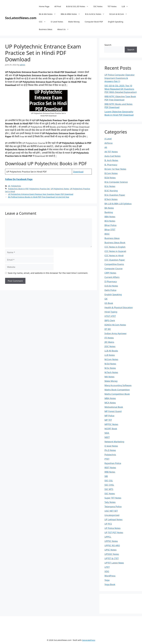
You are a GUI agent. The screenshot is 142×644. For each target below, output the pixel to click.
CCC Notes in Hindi (114, 255)
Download (78, 172)
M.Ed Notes (110, 364)
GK (106, 299)
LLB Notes (110, 355)
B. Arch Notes (111, 160)
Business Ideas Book (115, 243)
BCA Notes (110, 221)
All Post (58, 6)
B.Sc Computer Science (116, 182)
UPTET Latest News (114, 563)
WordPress (110, 576)
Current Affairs (112, 277)
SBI (106, 476)
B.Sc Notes (110, 186)
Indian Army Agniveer (116, 333)
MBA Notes (110, 398)
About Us (64, 29)
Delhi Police (110, 290)
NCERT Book (111, 429)
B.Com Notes (111, 173)
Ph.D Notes (110, 450)
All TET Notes (111, 152)
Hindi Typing (111, 312)
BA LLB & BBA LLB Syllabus (118, 204)
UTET (107, 567)
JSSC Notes (110, 346)
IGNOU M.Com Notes (115, 325)
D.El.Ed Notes (111, 286)
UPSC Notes (110, 550)
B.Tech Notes (111, 199)
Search (108, 45)
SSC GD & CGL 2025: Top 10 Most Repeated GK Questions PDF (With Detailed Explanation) (120, 89)
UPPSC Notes (111, 541)
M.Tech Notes (111, 372)
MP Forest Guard (113, 411)
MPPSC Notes (111, 424)
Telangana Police (113, 506)
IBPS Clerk (110, 320)
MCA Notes (110, 403)
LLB (126, 6)
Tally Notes (110, 502)
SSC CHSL (109, 485)
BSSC (107, 234)
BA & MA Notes (49, 14)
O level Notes (111, 446)
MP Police (109, 416)
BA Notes (109, 208)
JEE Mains (109, 342)
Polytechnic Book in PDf (18, 189)
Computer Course (113, 268)
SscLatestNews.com (21, 18)
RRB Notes (110, 472)
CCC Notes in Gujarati (115, 251)
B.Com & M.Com (120, 14)
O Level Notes (57, 22)
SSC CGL (109, 481)
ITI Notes (109, 338)
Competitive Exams (114, 264)
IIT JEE (108, 329)
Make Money (74, 22)
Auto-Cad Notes (112, 156)
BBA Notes (110, 217)
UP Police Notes (112, 528)
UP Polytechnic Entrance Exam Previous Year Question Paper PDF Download (41, 194)
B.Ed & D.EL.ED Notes (79, 6)
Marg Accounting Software (118, 385)
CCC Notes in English (115, 247)
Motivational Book (114, 407)
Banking (109, 212)
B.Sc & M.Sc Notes (96, 14)
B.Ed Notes (110, 178)
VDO (107, 571)
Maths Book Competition (117, 390)
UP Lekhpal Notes (113, 519)
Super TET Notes (113, 498)
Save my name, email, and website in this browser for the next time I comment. (48, 273)
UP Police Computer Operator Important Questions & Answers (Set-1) (120, 78)
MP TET (108, 420)
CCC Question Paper (115, 260)
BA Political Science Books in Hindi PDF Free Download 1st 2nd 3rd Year (39, 197)
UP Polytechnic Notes (60, 189)
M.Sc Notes (110, 368)
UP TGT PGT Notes (114, 532)
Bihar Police (110, 225)
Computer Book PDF (94, 22)
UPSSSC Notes (112, 554)
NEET (107, 437)
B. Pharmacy (111, 165)
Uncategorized (112, 515)
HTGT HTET (110, 316)
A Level (108, 139)
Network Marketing (114, 442)
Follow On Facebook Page (19, 179)
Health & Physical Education (119, 307)
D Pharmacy (111, 281)
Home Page (44, 6)
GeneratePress (89, 640)
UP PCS (108, 524)
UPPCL (108, 537)
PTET (107, 459)
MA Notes (109, 377)
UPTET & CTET (112, 558)
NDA (107, 433)
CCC (44, 22)
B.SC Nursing (111, 191)
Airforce (108, 143)
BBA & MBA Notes (72, 14)
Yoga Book (110, 584)
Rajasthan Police (113, 463)
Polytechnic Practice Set (39, 189)
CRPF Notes (110, 273)
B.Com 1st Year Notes (115, 169)
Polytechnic (16, 186)
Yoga (107, 580)
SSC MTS (109, 489)
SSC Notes (98, 6)
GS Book (109, 303)
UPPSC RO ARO (112, 545)
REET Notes (110, 468)
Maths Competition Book (117, 394)
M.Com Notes (111, 359)
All (9, 186)
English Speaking (116, 22)
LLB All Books (111, 351)
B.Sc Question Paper (115, 195)
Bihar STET (110, 230)
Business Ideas (46, 29)
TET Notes (112, 6)
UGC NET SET (111, 511)
